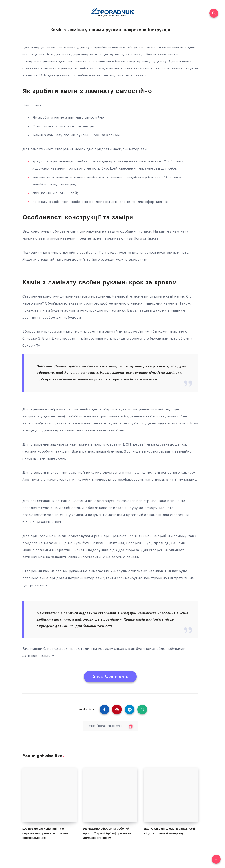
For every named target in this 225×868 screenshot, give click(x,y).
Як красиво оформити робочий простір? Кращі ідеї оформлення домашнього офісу (107, 833)
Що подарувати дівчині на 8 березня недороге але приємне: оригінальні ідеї (46, 833)
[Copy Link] (110, 726)
